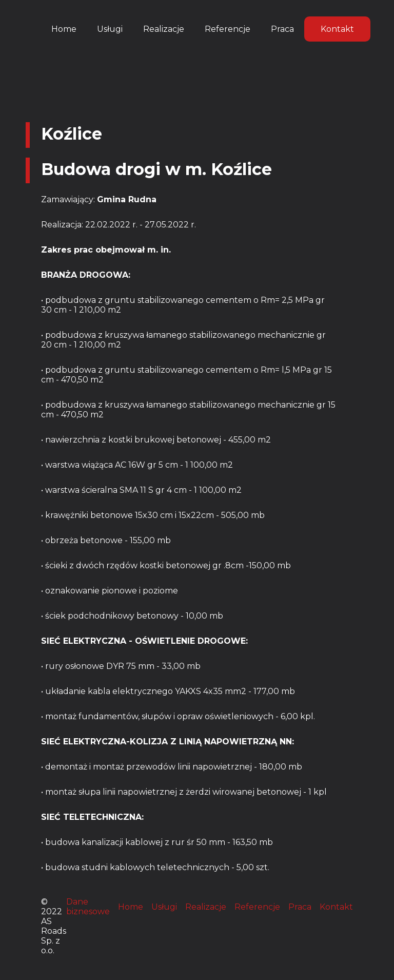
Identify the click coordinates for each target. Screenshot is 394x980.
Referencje (228, 29)
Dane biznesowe (88, 907)
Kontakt (337, 29)
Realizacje (164, 29)
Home (64, 29)
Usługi (110, 29)
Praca (282, 29)
